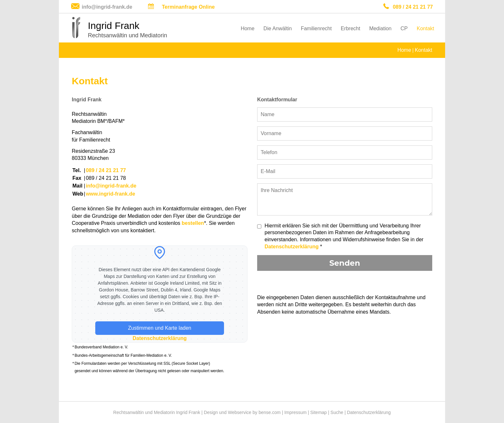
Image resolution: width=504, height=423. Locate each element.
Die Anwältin (278, 28)
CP (404, 28)
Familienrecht (316, 28)
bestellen (193, 223)
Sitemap (318, 412)
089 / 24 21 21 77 (413, 7)
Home (248, 28)
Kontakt (425, 28)
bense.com (269, 412)
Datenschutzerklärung (160, 338)
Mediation (380, 28)
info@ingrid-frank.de (107, 7)
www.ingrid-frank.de (111, 194)
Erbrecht (350, 28)
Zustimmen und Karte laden (160, 328)
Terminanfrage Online (188, 7)
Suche (337, 412)
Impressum (295, 412)
